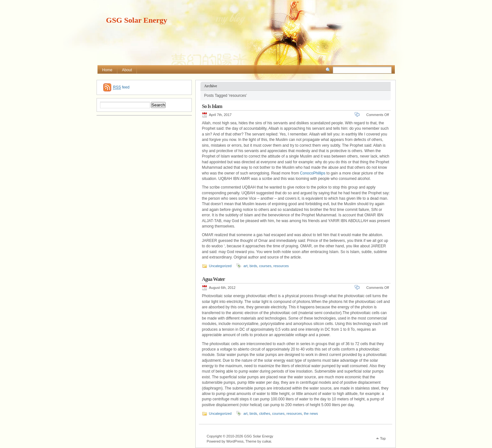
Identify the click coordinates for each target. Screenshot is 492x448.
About (127, 70)
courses (265, 266)
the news (311, 413)
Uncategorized (220, 266)
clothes (265, 413)
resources (281, 266)
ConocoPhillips (312, 173)
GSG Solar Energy (137, 20)
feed (121, 87)
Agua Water (214, 279)
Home (107, 70)
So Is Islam (212, 106)
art (245, 266)
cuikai (267, 441)
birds (253, 266)
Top (383, 438)
